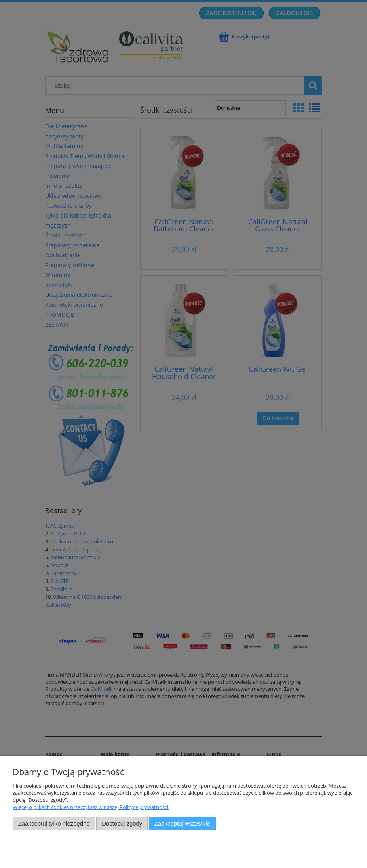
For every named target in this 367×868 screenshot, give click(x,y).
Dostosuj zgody (122, 823)
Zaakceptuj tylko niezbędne (54, 823)
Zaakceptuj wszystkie (182, 823)
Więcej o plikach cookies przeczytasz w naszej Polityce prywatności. (91, 807)
